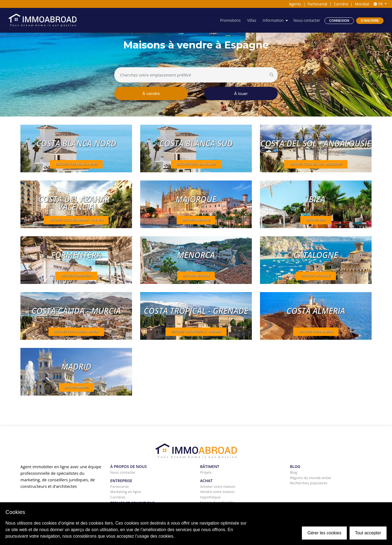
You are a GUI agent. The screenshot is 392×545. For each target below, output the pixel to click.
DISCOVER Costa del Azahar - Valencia (76, 220)
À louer (241, 94)
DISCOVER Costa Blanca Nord (76, 164)
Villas (251, 20)
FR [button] (379, 4)
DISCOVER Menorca (196, 276)
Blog (294, 472)
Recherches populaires (309, 483)
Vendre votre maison (217, 492)
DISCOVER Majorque (196, 220)
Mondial (362, 4)
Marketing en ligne (125, 492)
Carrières (118, 497)
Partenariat (318, 4)
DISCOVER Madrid (76, 387)
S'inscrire (370, 21)
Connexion (339, 21)
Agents (295, 4)
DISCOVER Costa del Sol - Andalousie (316, 164)
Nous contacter (307, 20)
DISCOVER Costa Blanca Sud (196, 164)
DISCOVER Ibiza (316, 220)
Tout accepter (368, 533)
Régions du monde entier (311, 478)
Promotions (229, 20)
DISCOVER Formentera (76, 276)
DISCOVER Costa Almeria (316, 332)
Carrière (341, 4)
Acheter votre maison (218, 486)
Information (273, 20)
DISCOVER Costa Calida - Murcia (76, 332)
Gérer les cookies (324, 533)
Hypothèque (210, 497)
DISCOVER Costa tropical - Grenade (196, 332)
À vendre (151, 94)
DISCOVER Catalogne (316, 276)
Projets (206, 472)
